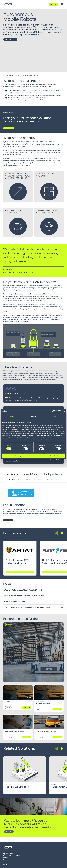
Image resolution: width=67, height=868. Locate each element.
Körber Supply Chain (12, 855)
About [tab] (55, 416)
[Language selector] (5, 864)
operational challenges (38, 84)
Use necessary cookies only (12, 456)
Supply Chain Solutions (14, 75)
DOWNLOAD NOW (8, 128)
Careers (6, 857)
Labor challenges (13, 90)
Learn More (10, 572)
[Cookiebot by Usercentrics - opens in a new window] (53, 411)
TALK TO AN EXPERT (10, 40)
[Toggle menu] (62, 4)
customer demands (15, 87)
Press (5, 860)
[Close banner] (64, 411)
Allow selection (33, 456)
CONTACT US (8, 832)
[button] (56, 533)
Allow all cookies (55, 456)
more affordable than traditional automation (26, 150)
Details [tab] (33, 416)
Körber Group (9, 853)
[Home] (4, 75)
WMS (53, 161)
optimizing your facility (44, 158)
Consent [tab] (12, 416)
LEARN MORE (8, 520)
